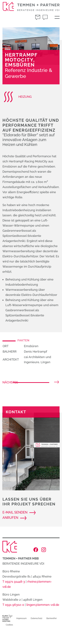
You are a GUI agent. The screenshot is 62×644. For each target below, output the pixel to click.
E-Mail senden (15, 512)
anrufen (10, 518)
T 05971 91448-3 (14, 582)
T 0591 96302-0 (13, 605)
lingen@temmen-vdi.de (43, 605)
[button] (7, 46)
